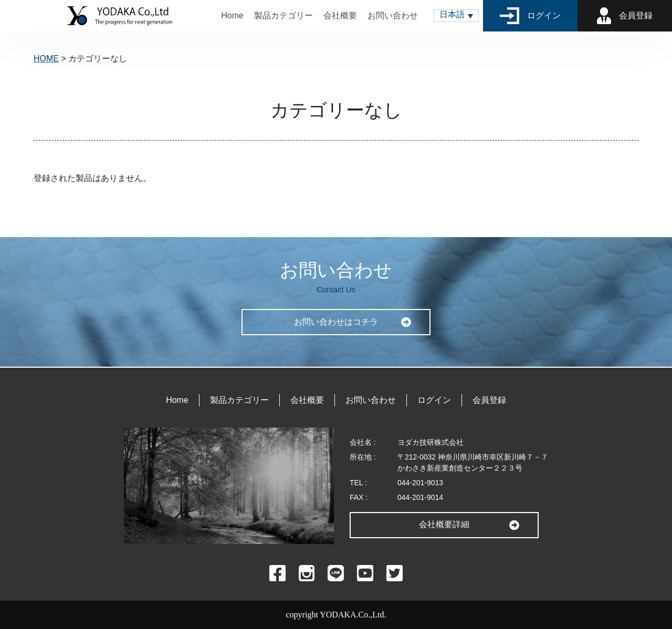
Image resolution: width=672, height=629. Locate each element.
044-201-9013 (420, 483)
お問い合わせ (393, 15)
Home (232, 15)
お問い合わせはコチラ (336, 322)
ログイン (530, 16)
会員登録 (625, 16)
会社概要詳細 (444, 524)
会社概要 (340, 15)
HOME (46, 58)
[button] (456, 16)
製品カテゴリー (283, 15)
